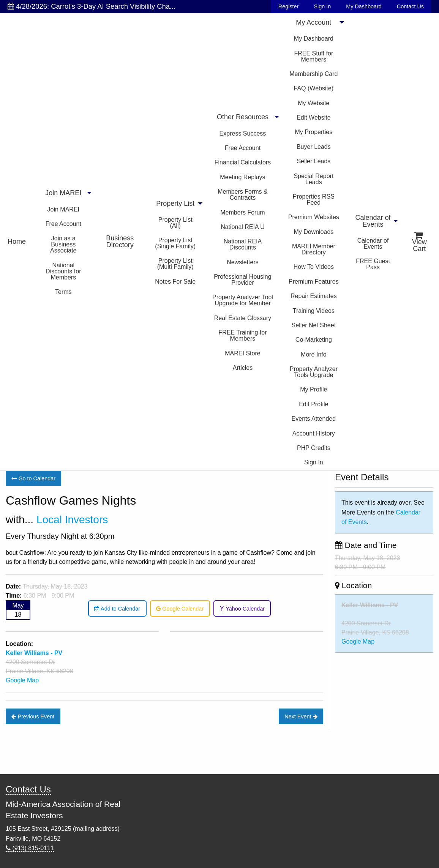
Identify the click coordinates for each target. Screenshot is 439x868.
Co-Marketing (314, 340)
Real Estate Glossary (243, 318)
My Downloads (313, 232)
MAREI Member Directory (314, 249)
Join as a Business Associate (63, 244)
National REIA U (243, 227)
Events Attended (314, 419)
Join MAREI (63, 193)
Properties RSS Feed (314, 200)
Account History (314, 433)
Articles (243, 368)
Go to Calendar (33, 478)
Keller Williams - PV (370, 605)
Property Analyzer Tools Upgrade (314, 372)
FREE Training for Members (242, 335)
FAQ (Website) (314, 88)
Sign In (322, 6)
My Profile (313, 389)
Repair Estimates (314, 296)
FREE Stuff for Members (313, 56)
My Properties (314, 132)
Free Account (63, 224)
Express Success (243, 133)
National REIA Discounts (243, 244)
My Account (313, 22)
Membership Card (313, 74)
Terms (63, 292)
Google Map (22, 680)
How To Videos (314, 267)
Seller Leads (313, 161)
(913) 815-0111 (30, 848)
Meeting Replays (242, 177)
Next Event (301, 716)
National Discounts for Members (63, 271)
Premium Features (314, 282)
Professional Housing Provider (242, 280)
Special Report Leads (313, 179)
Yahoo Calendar (242, 609)
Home (17, 241)
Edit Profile (313, 404)
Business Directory (120, 241)
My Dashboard (364, 6)
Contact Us (410, 6)
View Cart (419, 242)
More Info (314, 354)
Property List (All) (175, 223)
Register (289, 6)
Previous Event (33, 716)
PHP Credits (314, 448)
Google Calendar (180, 609)
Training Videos (314, 311)
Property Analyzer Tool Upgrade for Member (243, 300)
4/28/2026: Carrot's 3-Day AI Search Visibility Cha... (92, 6)
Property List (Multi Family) (175, 264)
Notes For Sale (175, 282)
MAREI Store (242, 353)
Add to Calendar (117, 609)
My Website (313, 103)
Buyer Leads (314, 147)
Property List (175, 204)
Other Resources (243, 117)
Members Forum (242, 212)
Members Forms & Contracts (243, 195)
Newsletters (243, 262)
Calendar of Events (373, 221)
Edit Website (314, 118)
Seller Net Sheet (314, 325)
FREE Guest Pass (373, 264)
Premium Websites (314, 217)
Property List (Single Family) (175, 243)
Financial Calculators (243, 162)
